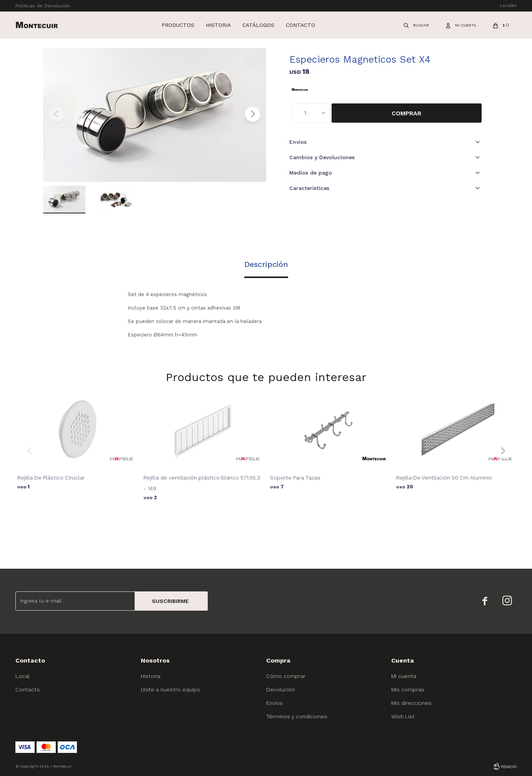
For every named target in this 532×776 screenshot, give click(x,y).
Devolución (281, 689)
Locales (508, 6)
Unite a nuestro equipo (171, 689)
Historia (218, 25)
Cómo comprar (286, 676)
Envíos (274, 703)
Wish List (403, 716)
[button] (253, 114)
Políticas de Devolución (43, 6)
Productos (178, 25)
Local (23, 676)
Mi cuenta (404, 676)
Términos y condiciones (297, 716)
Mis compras (408, 689)
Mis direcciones (411, 703)
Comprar (406, 113)
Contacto (300, 25)
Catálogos (258, 25)
